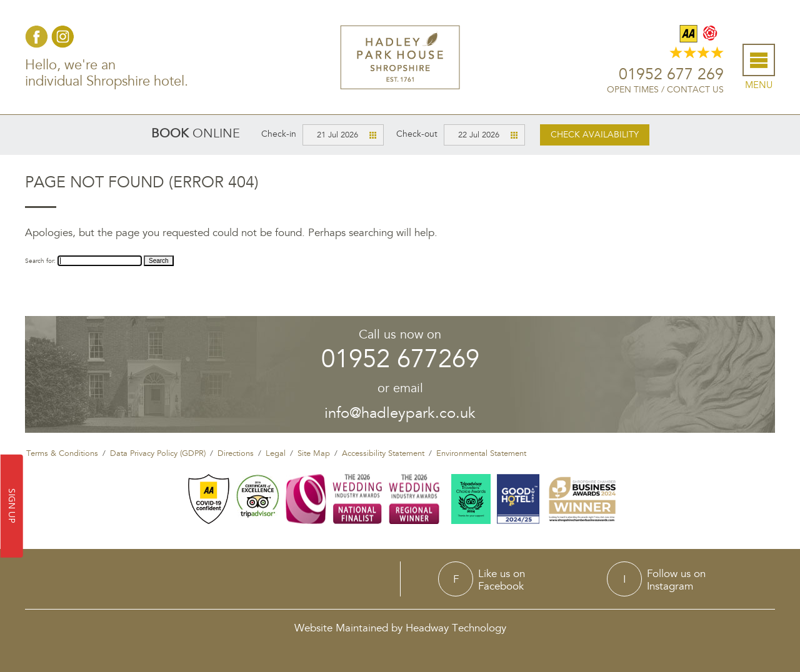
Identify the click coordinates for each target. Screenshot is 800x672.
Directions (236, 453)
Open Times (633, 90)
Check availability (595, 135)
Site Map (314, 453)
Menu (759, 85)
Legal (276, 453)
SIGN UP (12, 506)
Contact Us (695, 90)
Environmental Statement (481, 453)
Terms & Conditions (62, 453)
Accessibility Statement (383, 453)
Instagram (63, 37)
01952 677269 (400, 359)
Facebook (37, 37)
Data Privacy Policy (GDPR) (158, 453)
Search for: (40, 261)
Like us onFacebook (502, 580)
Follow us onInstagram (676, 580)
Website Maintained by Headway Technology (400, 628)
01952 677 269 (671, 75)
